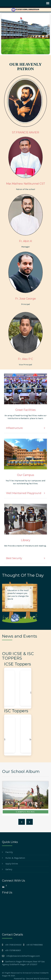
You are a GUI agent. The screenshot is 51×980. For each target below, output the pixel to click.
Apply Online (12, 864)
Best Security (14, 558)
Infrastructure (14, 428)
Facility (9, 852)
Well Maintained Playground (24, 493)
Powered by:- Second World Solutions (31, 978)
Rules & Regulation (15, 858)
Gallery (9, 869)
